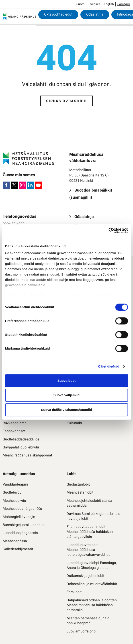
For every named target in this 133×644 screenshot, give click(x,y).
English (109, 4)
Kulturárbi (74, 423)
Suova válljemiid (67, 395)
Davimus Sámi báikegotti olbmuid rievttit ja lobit (93, 516)
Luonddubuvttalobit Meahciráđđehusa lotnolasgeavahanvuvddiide (89, 550)
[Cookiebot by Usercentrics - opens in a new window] (108, 230)
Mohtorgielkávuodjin (19, 517)
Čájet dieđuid (109, 366)
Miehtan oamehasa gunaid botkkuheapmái (88, 621)
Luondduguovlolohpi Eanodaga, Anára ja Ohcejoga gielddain (92, 565)
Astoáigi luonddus (19, 474)
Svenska (94, 4)
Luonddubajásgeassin (20, 533)
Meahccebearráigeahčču (22, 509)
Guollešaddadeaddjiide (21, 439)
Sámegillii (124, 4)
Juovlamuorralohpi (82, 631)
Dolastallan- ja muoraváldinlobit (92, 584)
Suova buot (67, 381)
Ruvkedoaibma (15, 423)
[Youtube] (38, 185)
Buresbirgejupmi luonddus (24, 525)
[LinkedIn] (30, 185)
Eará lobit (74, 592)
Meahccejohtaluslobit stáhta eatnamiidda (89, 503)
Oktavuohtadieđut (58, 14)
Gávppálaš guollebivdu (21, 447)
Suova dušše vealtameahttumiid (66, 410)
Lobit (71, 474)
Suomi (81, 4)
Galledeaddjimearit (18, 549)
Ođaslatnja (95, 14)
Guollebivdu (12, 492)
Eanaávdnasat (14, 431)
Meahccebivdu (14, 501)
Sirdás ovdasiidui (66, 101)
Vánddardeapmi (15, 484)
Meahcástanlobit (80, 492)
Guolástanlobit (78, 484)
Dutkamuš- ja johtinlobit (85, 576)
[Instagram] (22, 185)
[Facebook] (6, 185)
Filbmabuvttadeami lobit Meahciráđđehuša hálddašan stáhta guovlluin (90, 532)
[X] (14, 185)
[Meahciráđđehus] (19, 16)
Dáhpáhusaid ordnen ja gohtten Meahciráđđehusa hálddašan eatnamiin (92, 605)
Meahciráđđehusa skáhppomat (27, 455)
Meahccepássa (15, 541)
